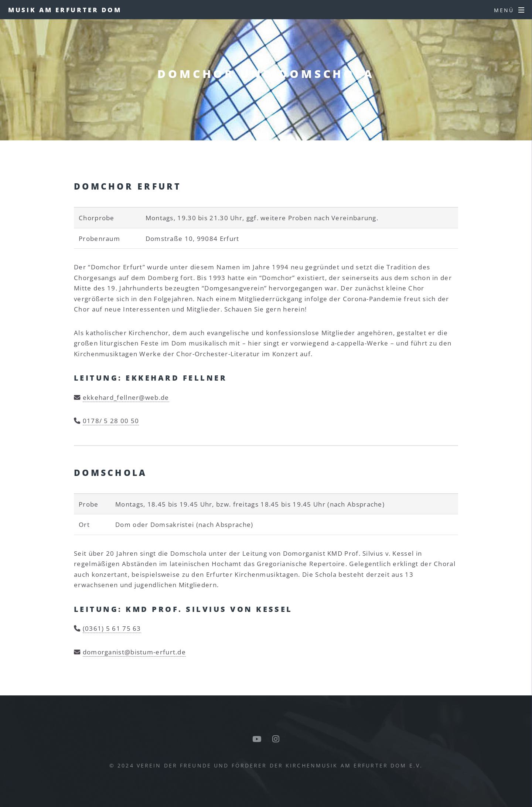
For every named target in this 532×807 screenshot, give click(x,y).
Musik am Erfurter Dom (65, 10)
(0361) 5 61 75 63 (112, 628)
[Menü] (509, 10)
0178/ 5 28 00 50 (111, 420)
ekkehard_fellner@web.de (126, 397)
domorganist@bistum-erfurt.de (134, 652)
